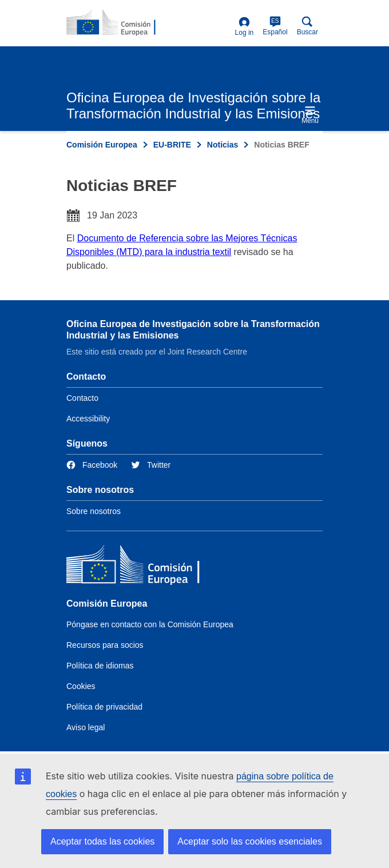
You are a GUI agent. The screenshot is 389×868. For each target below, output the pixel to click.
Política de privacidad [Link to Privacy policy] (104, 707)
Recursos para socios (105, 645)
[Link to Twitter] (151, 465)
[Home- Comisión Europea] (122, 23)
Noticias (223, 145)
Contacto (82, 398)
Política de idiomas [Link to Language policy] (100, 666)
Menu (310, 115)
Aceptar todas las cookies (102, 841)
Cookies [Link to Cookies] (81, 686)
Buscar (307, 26)
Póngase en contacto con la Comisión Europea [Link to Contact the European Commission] (150, 624)
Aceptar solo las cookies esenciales (250, 841)
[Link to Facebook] (92, 465)
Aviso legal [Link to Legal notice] (86, 727)
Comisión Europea (102, 145)
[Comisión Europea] (149, 567)
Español (275, 26)
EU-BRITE (172, 145)
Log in (245, 27)
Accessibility (88, 419)
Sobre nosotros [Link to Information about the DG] (94, 511)
